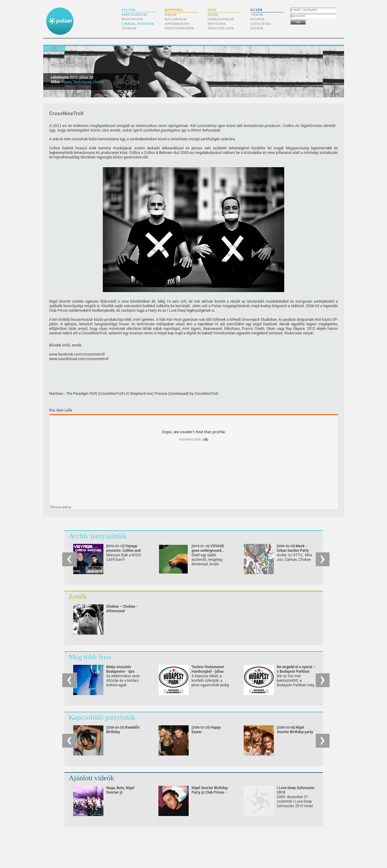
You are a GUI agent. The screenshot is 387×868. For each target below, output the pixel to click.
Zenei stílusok (221, 28)
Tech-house (82, 82)
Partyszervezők (180, 28)
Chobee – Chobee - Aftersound (122, 609)
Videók (257, 15)
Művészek (217, 24)
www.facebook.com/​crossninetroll (77, 354)
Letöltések (261, 24)
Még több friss (90, 657)
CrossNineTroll (68, 65)
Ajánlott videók (92, 778)
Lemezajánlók (221, 19)
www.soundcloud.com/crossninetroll (79, 359)
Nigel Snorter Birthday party (295, 730)
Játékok (129, 28)
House (66, 82)
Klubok (258, 19)
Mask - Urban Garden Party (293, 551)
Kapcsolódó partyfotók (102, 717)
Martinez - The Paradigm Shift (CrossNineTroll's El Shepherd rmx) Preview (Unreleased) (119, 394)
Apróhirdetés (177, 24)
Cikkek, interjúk (138, 24)
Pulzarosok (176, 19)
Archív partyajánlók (98, 536)
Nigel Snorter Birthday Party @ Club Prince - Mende (210, 792)
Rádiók (257, 28)
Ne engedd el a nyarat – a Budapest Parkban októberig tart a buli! (296, 671)
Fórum (171, 15)
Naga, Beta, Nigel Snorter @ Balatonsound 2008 (122, 792)
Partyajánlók (135, 15)
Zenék (213, 15)
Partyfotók (133, 19)
